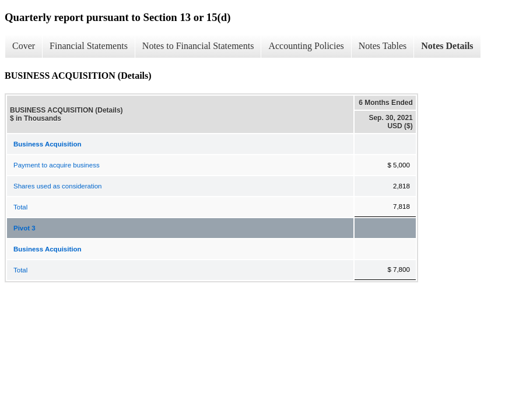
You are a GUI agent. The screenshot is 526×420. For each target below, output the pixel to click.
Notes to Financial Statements (198, 46)
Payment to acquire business (57, 165)
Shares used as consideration (58, 186)
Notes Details (447, 46)
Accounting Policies (306, 46)
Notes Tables (383, 46)
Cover (24, 46)
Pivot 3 (24, 228)
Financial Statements (89, 46)
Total (20, 207)
